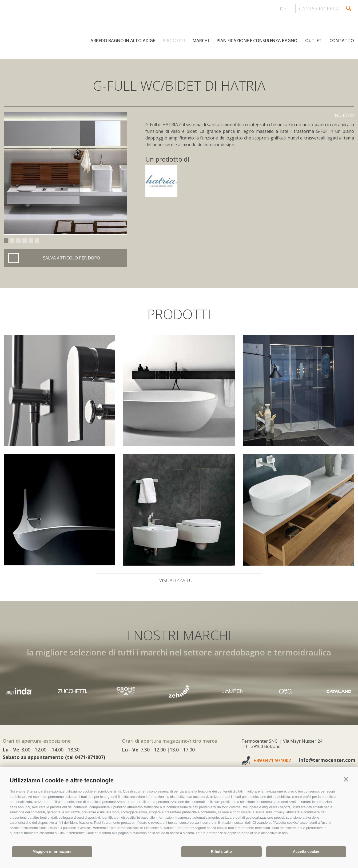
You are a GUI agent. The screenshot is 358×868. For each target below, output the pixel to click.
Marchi (201, 42)
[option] (65, 173)
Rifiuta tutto (221, 851)
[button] (346, 779)
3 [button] (18, 241)
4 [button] (25, 241)
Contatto (342, 42)
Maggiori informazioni (52, 851)
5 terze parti (36, 791)
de (283, 9)
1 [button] (6, 241)
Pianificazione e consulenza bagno (257, 42)
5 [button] (31, 241)
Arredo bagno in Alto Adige (123, 42)
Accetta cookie (306, 851)
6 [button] (37, 241)
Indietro (344, 115)
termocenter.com (68, 25)
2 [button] (12, 241)
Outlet (313, 42)
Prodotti (174, 42)
